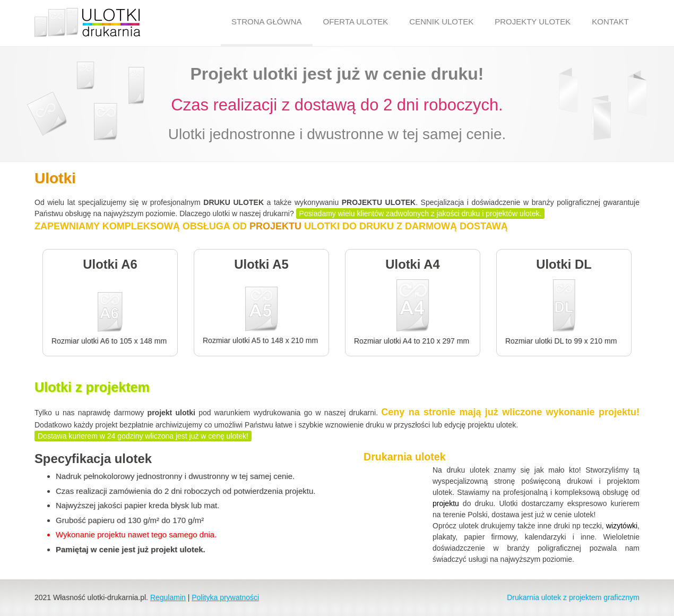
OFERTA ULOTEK (356, 22)
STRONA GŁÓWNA (267, 22)
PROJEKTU (275, 226)
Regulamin (168, 597)
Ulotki (55, 178)
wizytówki (622, 526)
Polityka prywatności (225, 597)
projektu (446, 503)
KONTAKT (610, 22)
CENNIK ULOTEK (441, 22)
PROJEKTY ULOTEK (533, 22)
